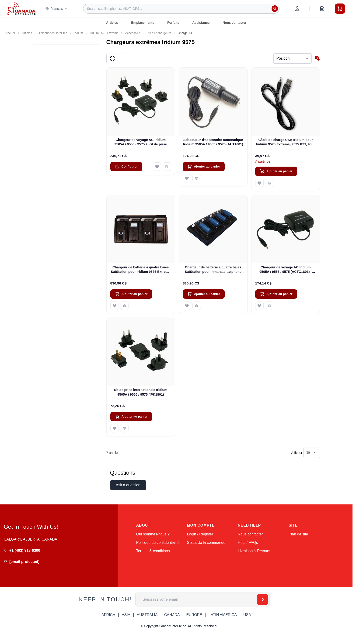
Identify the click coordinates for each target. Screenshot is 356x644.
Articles (112, 23)
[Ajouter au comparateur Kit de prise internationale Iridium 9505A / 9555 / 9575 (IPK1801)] (124, 428)
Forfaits (173, 23)
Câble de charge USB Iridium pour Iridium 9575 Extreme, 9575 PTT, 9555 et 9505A (286, 142)
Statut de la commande (206, 543)
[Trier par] (293, 58)
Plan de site (298, 534)
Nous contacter (234, 23)
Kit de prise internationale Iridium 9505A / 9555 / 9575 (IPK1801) (141, 392)
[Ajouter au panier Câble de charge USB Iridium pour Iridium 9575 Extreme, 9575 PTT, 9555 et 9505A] (276, 171)
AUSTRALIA (147, 615)
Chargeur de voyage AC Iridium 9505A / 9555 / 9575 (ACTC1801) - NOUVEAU (286, 270)
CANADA (172, 615)
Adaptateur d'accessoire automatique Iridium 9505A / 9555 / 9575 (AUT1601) (213, 142)
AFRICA (108, 615)
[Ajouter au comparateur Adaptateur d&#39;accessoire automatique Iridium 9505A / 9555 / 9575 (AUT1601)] (197, 178)
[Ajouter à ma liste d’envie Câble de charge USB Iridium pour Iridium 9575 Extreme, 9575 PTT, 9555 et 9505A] (259, 183)
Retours (264, 551)
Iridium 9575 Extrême (104, 33)
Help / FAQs (248, 543)
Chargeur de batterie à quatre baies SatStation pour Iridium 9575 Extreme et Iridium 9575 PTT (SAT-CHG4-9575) (141, 270)
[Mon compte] (297, 9)
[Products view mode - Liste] (119, 58)
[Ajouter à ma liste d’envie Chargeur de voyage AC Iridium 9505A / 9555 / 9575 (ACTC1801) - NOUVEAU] (259, 306)
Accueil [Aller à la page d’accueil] (10, 33)
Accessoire (133, 33)
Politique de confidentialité (158, 543)
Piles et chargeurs (159, 33)
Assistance (201, 23)
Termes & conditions (153, 551)
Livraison (245, 551)
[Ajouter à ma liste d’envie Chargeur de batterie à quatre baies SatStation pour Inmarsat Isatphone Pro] (187, 306)
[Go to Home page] (21, 9)
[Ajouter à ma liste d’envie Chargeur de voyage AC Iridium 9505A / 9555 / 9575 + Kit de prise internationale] (157, 167)
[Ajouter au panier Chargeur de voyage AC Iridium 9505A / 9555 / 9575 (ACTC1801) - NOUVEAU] (276, 294)
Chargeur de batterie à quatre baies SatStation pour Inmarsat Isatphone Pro (213, 270)
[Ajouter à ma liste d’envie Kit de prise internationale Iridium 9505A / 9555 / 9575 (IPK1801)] (115, 428)
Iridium (78, 33)
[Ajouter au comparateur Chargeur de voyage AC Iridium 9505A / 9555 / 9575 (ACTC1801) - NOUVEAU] (269, 306)
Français (56, 9)
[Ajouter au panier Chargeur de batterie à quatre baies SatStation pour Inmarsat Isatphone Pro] (204, 294)
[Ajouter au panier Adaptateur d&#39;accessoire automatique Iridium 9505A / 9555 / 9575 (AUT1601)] (204, 167)
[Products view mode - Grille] (112, 58)
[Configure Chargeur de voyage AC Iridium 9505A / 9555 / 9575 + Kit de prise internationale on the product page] (126, 167)
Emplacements (143, 23)
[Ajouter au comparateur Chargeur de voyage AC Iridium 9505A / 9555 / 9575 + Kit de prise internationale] (167, 167)
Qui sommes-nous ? (153, 534)
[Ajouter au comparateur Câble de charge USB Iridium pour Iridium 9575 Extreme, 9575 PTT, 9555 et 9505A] (269, 183)
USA (247, 615)
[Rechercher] (275, 9)
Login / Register (200, 534)
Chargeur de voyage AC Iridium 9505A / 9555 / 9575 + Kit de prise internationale (141, 142)
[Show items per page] (312, 453)
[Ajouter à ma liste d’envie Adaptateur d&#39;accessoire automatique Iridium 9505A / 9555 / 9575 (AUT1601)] (187, 178)
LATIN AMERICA (223, 615)
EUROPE (194, 615)
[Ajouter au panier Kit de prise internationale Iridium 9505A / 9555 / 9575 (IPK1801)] (131, 417)
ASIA (126, 615)
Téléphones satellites (53, 33)
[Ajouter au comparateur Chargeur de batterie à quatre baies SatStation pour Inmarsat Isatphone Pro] (197, 306)
